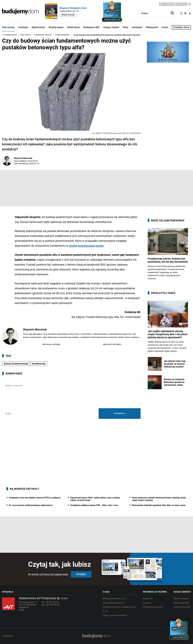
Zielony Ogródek (181, 603)
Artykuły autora (51, 344)
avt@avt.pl (24, 607)
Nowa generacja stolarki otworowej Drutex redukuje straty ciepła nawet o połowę (159, 499)
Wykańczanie (38, 27)
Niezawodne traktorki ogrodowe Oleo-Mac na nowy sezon (159, 505)
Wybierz (81, 574)
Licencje (147, 603)
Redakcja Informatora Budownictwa (119, 607)
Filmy (126, 27)
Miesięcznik (152, 27)
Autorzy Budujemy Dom (114, 603)
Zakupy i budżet (111, 27)
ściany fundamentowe (16, 364)
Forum (165, 27)
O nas (105, 611)
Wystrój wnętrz (56, 27)
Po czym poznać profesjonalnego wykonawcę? (31, 505)
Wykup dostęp (68, 15)
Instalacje (23, 27)
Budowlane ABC (92, 27)
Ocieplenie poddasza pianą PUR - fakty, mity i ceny (94, 505)
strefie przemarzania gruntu (86, 246)
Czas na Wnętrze (181, 599)
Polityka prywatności (153, 607)
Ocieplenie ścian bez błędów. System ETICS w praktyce (35, 498)
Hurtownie (137, 27)
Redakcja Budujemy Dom (114, 599)
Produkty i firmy (181, 27)
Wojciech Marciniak (23, 158)
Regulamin (148, 599)
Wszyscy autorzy (112, 344)
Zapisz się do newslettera (115, 615)
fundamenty (39, 364)
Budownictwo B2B (182, 607)
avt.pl (21, 610)
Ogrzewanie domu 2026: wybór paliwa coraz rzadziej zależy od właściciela (95, 499)
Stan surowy (8, 27)
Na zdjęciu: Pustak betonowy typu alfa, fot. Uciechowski (116, 133)
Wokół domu (74, 27)
